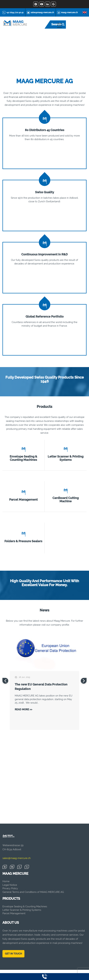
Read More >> (24, 709)
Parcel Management (23, 500)
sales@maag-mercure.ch (40, 12)
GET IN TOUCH (13, 954)
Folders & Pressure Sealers (23, 541)
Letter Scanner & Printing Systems (66, 458)
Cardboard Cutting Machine (66, 500)
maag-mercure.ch (67, 12)
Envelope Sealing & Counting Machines (23, 458)
